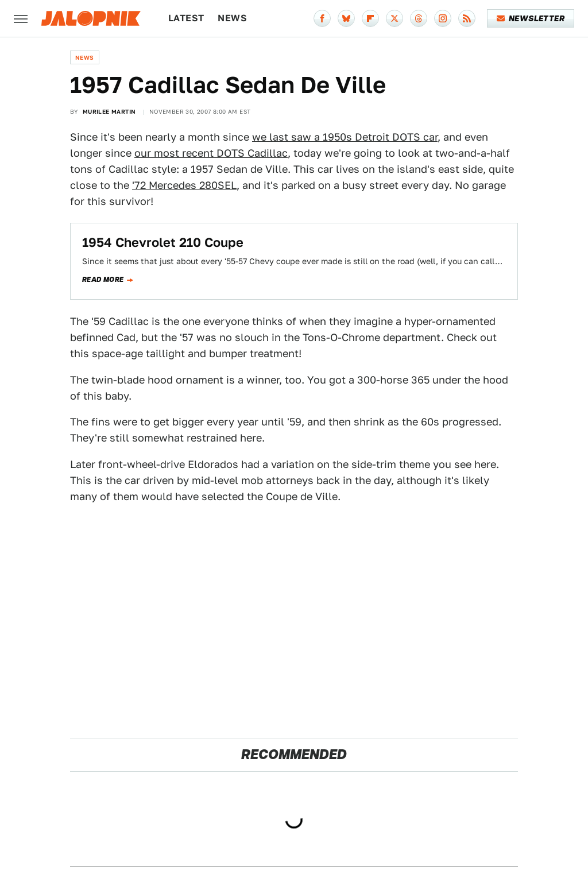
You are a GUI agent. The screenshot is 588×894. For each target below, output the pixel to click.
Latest (186, 18)
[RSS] (467, 18)
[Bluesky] (346, 18)
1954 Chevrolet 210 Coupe (163, 242)
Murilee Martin (109, 111)
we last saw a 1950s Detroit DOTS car (345, 137)
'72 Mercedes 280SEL (184, 185)
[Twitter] (394, 18)
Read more (103, 280)
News (232, 18)
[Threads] (419, 18)
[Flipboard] (370, 18)
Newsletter (531, 18)
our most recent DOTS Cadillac (211, 153)
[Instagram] (443, 18)
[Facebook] (322, 18)
